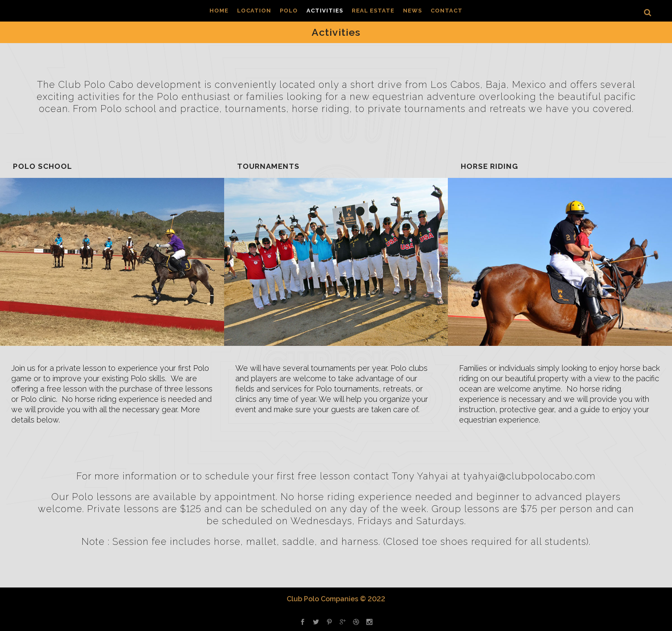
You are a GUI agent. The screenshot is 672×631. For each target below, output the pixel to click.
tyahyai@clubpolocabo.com (530, 476)
